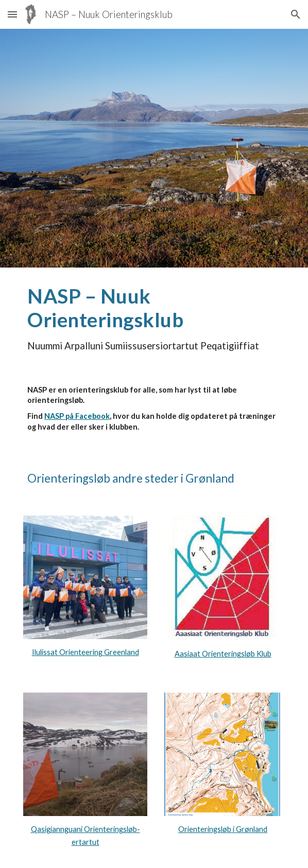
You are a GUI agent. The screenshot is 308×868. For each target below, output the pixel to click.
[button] (12, 14)
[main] (154, 318)
